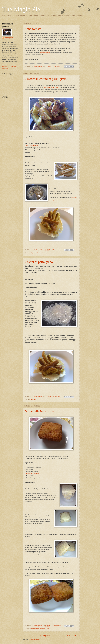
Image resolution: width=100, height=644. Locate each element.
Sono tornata (33, 29)
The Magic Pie (9, 38)
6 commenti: (57, 397)
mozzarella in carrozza (38, 629)
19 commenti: (57, 250)
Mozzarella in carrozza (40, 411)
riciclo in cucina (43, 253)
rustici (47, 629)
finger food (34, 253)
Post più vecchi (73, 635)
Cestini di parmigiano (32, 146)
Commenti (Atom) (34, 640)
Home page (45, 635)
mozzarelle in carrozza (50, 87)
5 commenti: (57, 66)
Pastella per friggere (32, 474)
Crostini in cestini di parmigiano (46, 79)
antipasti (34, 399)
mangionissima (45, 53)
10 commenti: (57, 626)
